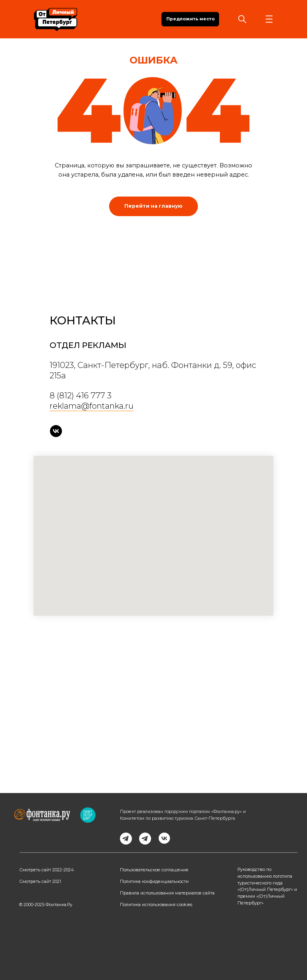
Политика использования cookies (156, 905)
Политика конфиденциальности (154, 882)
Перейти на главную (153, 206)
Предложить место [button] (190, 19)
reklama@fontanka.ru (92, 406)
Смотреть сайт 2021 (40, 882)
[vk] (56, 431)
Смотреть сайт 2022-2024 (47, 870)
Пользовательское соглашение (154, 870)
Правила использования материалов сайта (167, 893)
